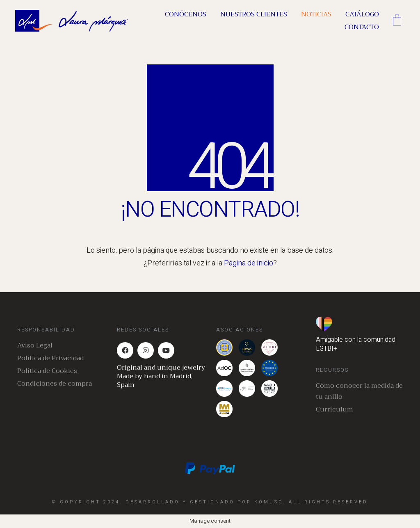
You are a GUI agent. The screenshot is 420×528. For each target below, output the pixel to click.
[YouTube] (166, 350)
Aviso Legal (35, 346)
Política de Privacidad (50, 358)
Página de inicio (249, 263)
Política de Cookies (47, 371)
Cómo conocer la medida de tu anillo (359, 391)
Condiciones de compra (55, 384)
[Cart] (397, 21)
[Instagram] (146, 350)
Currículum (334, 410)
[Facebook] (125, 350)
